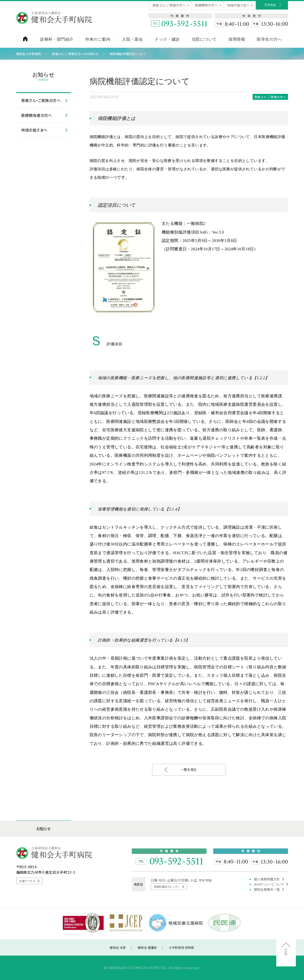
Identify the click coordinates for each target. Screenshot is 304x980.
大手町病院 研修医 (181, 948)
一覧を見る (181, 770)
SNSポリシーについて (271, 884)
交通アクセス (29, 881)
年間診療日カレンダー (169, 887)
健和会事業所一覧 (269, 890)
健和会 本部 (118, 948)
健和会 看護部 (147, 948)
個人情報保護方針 (269, 879)
